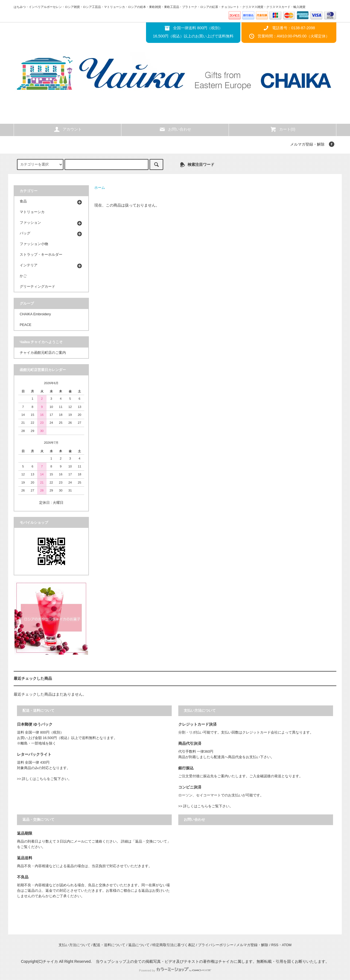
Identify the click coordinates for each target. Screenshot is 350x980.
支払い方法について (75, 945)
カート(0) (283, 129)
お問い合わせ (175, 129)
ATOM (287, 945)
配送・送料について (109, 945)
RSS (275, 945)
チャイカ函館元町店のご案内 (43, 353)
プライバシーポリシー (216, 945)
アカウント (68, 129)
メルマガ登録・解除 (307, 144)
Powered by (175, 970)
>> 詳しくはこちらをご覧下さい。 (44, 779)
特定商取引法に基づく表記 (174, 945)
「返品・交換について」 (151, 841)
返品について (139, 945)
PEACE (26, 325)
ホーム (100, 188)
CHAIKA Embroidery (35, 314)
